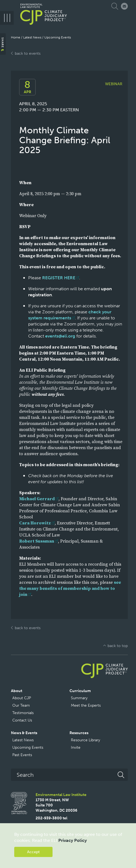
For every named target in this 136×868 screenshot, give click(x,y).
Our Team (21, 705)
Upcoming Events (58, 37)
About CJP (22, 698)
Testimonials (23, 713)
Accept (33, 852)
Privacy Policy (73, 840)
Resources (79, 733)
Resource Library (86, 740)
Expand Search (115, 6)
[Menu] (7, 18)
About (17, 691)
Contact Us (22, 720)
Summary (79, 698)
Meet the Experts (86, 705)
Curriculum (80, 691)
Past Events (22, 755)
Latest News (32, 37)
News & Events (24, 733)
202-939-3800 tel (51, 818)
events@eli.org (60, 336)
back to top (118, 646)
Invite (76, 747)
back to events (28, 53)
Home (16, 37)
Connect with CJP (124, 6)
